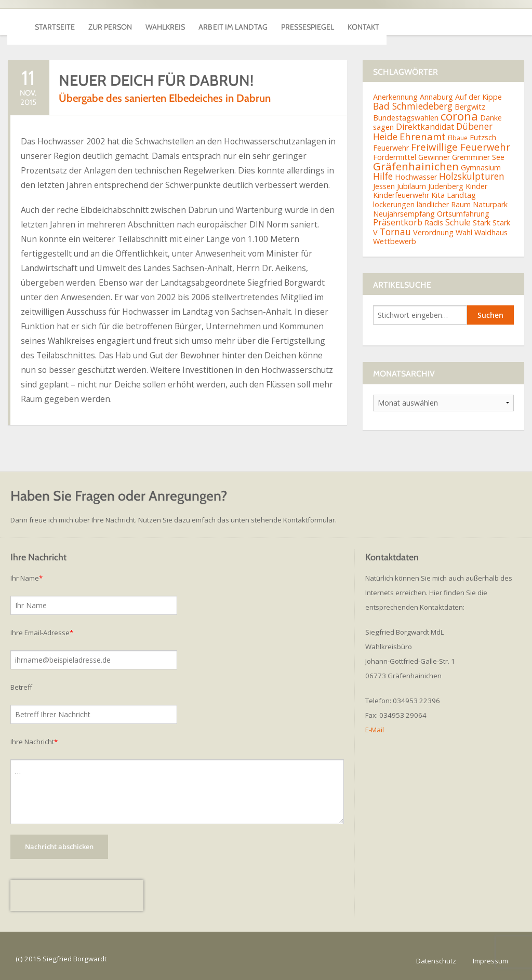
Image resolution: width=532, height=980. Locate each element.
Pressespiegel (411, 22)
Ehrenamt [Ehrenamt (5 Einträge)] (423, 136)
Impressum (490, 961)
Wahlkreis (220, 22)
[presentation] (77, 895)
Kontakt (489, 22)
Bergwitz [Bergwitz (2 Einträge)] (470, 107)
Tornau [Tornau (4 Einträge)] (395, 232)
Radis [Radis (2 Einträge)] (434, 223)
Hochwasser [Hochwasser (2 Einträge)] (416, 177)
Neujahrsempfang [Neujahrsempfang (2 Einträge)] (404, 214)
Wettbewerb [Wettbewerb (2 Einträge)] (395, 241)
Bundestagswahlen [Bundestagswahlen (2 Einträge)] (406, 118)
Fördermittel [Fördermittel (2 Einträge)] (395, 157)
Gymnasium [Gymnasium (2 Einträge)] (481, 167)
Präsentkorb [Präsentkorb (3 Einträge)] (398, 222)
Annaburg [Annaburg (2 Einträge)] (436, 97)
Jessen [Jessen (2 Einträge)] (384, 186)
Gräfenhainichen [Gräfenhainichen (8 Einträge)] (416, 166)
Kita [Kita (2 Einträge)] (438, 195)
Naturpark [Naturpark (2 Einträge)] (490, 204)
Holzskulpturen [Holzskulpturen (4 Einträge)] (472, 176)
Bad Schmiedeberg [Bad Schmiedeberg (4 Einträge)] (413, 106)
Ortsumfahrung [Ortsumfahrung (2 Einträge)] (463, 214)
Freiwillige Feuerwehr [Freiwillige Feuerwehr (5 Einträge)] (461, 147)
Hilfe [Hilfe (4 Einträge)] (383, 176)
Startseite (65, 22)
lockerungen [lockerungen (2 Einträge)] (394, 204)
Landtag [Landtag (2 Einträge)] (461, 195)
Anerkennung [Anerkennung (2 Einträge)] (395, 97)
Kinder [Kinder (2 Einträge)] (476, 186)
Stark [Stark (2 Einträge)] (482, 223)
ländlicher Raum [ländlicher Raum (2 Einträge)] (444, 204)
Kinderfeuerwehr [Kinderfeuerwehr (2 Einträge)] (401, 195)
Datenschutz (436, 961)
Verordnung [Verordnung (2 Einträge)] (433, 232)
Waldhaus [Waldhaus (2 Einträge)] (491, 232)
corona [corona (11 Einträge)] (459, 116)
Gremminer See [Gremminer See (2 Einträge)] (478, 157)
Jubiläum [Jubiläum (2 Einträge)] (411, 186)
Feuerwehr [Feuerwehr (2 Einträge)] (391, 148)
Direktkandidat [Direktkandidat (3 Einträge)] (425, 127)
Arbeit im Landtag (311, 22)
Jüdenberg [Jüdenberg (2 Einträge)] (446, 186)
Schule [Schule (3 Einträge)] (458, 222)
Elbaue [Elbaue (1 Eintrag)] (458, 138)
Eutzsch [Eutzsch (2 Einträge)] (483, 137)
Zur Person (143, 22)
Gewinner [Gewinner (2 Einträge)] (434, 157)
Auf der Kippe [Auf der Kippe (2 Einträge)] (478, 97)
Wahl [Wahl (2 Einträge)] (464, 232)
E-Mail (375, 730)
